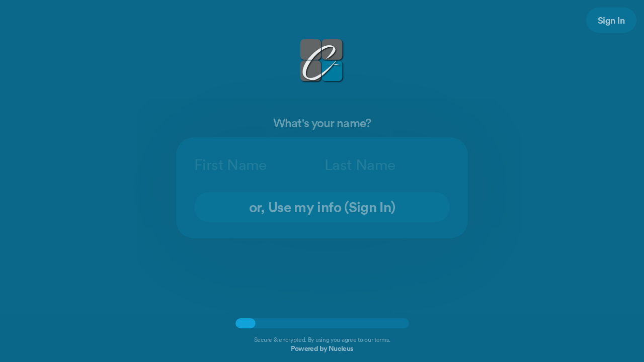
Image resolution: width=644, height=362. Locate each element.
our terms (376, 340)
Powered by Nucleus (322, 348)
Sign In (612, 20)
